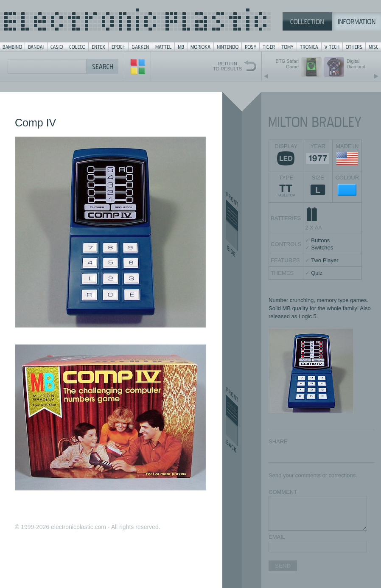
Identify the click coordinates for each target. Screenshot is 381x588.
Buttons (320, 240)
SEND (283, 566)
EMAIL (277, 537)
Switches (322, 248)
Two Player (325, 260)
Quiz (317, 273)
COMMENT (283, 492)
